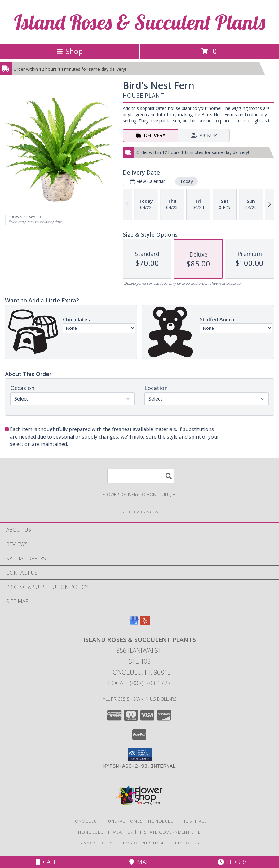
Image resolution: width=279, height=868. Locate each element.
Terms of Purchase (141, 843)
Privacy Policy (95, 843)
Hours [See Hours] (233, 862)
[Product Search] (141, 476)
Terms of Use (186, 843)
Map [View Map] (139, 862)
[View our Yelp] (145, 623)
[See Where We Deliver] (139, 512)
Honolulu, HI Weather (106, 832)
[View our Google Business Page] (134, 623)
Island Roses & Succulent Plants (140, 22)
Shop (70, 51)
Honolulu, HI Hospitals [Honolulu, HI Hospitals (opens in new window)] (178, 821)
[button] (140, 754)
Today (186, 181)
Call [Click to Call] (46, 862)
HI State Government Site (169, 832)
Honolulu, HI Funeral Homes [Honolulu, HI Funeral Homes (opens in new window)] (107, 821)
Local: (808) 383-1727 (139, 683)
